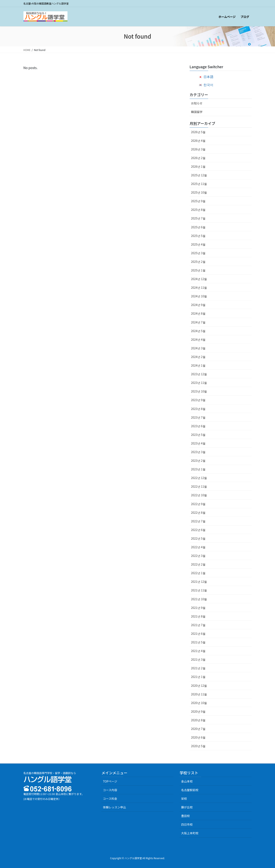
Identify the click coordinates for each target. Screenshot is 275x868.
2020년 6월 (198, 737)
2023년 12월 (199, 374)
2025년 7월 (198, 218)
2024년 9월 (198, 305)
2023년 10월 (199, 391)
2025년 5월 (198, 236)
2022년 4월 (198, 547)
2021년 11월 (199, 590)
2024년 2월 (198, 357)
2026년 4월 (198, 141)
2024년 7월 (198, 322)
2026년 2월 (198, 158)
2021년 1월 (198, 677)
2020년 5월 (198, 746)
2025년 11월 (199, 184)
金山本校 (187, 781)
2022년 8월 (198, 512)
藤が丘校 (187, 807)
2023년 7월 (198, 417)
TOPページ (110, 781)
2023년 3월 (198, 452)
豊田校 (185, 816)
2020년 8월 (198, 720)
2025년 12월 (199, 175)
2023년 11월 (199, 383)
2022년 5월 (198, 538)
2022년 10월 (199, 495)
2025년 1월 (198, 270)
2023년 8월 (198, 409)
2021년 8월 (198, 616)
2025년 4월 (198, 244)
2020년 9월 (198, 711)
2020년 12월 (199, 686)
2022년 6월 (198, 530)
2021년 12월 (199, 582)
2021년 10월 (199, 599)
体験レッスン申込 (114, 807)
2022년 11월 (199, 486)
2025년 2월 (198, 262)
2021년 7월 (198, 625)
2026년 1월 (198, 166)
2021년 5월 (198, 642)
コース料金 (110, 799)
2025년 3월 (198, 253)
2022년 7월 (198, 521)
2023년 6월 (198, 426)
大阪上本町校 (190, 833)
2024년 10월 (199, 296)
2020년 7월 (198, 729)
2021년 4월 (198, 651)
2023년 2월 (198, 461)
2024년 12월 (199, 279)
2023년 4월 (198, 443)
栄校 (184, 799)
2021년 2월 (198, 668)
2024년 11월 (199, 287)
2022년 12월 (199, 478)
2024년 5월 (198, 331)
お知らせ (197, 103)
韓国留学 (197, 112)
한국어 (208, 85)
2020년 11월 (199, 694)
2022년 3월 (198, 556)
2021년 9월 (198, 608)
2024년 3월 (198, 348)
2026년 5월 (198, 132)
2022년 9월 (198, 504)
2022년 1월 (198, 573)
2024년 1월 (198, 365)
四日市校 (187, 824)
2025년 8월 (198, 210)
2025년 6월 (198, 227)
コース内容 (110, 790)
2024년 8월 (198, 313)
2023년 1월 (198, 469)
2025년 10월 (199, 192)
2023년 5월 (198, 435)
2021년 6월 (198, 634)
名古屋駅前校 (190, 790)
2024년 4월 (198, 339)
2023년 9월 (198, 400)
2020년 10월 (199, 703)
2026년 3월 (198, 149)
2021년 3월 (198, 659)
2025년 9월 (198, 201)
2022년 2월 (198, 564)
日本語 (208, 77)
